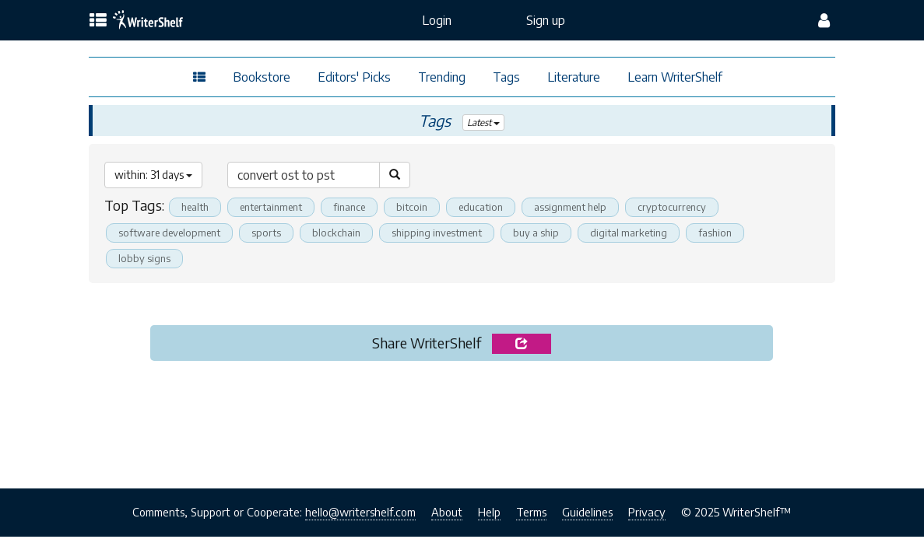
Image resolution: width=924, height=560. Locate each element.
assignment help (570, 207)
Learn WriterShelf (675, 77)
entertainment (271, 207)
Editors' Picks (354, 77)
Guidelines (587, 512)
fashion (715, 233)
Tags (506, 77)
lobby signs (144, 258)
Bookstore (262, 77)
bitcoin (412, 207)
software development (169, 233)
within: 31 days (153, 175)
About (447, 512)
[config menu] (824, 20)
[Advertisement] (462, 420)
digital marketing (629, 233)
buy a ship (536, 233)
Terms (531, 512)
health (195, 207)
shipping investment (437, 233)
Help (489, 512)
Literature (574, 77)
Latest (483, 122)
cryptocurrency (672, 207)
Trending (442, 77)
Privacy (647, 512)
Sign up (546, 20)
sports (266, 233)
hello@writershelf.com (360, 512)
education (481, 207)
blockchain (336, 233)
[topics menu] (98, 21)
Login (437, 20)
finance (349, 207)
